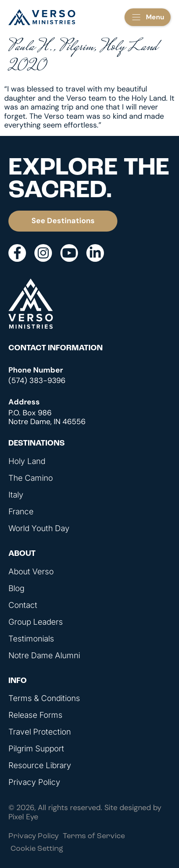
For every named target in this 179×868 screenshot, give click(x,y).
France (21, 512)
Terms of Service (94, 836)
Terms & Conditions (44, 699)
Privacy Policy (34, 782)
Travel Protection (40, 732)
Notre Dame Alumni (44, 656)
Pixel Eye (23, 817)
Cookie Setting (37, 849)
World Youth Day (39, 529)
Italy (16, 495)
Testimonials (31, 639)
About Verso (31, 572)
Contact (23, 605)
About (22, 554)
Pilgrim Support (36, 749)
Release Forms (35, 715)
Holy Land (27, 461)
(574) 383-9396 (37, 381)
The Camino (31, 478)
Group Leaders (36, 622)
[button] (148, 17)
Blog (16, 589)
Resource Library (40, 766)
